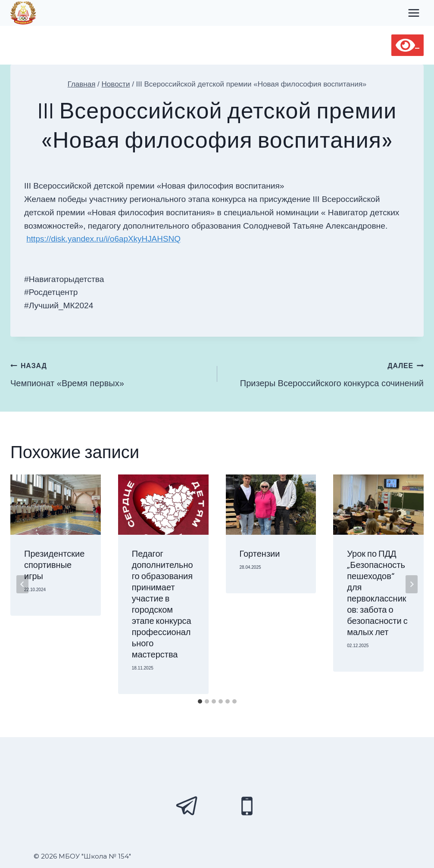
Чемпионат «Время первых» (109, 373)
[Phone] (247, 806)
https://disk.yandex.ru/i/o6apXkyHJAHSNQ (105, 239)
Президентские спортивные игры (54, 565)
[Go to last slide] (22, 584)
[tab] (200, 701)
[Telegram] (187, 806)
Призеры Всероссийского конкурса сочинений (325, 373)
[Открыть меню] (414, 13)
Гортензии (260, 554)
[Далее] (412, 584)
